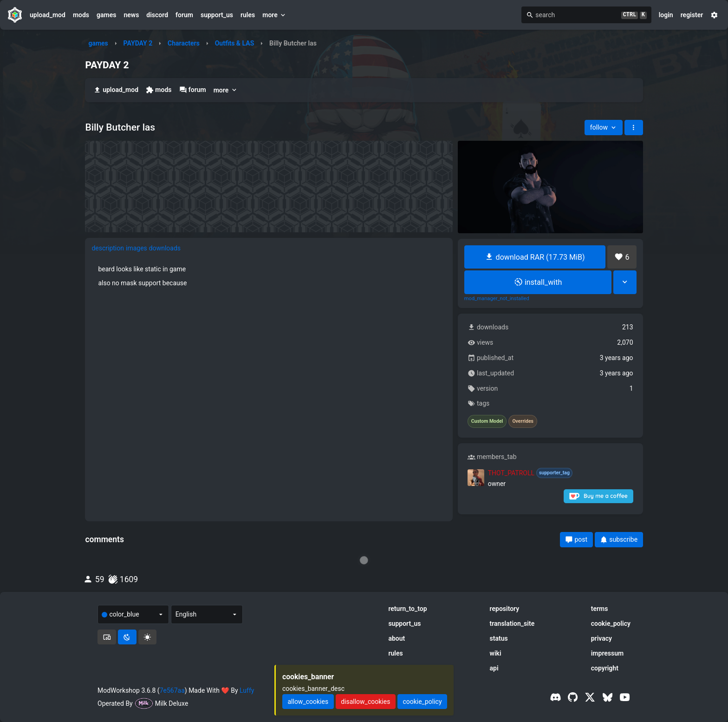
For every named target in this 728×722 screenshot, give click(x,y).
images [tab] (136, 248)
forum (184, 15)
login (666, 15)
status (499, 638)
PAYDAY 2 (138, 43)
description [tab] (108, 248)
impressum (608, 653)
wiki (496, 653)
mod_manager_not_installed (497, 299)
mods (81, 15)
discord (157, 15)
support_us (217, 15)
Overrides (523, 421)
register (692, 15)
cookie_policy (611, 624)
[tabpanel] (269, 276)
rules (248, 15)
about (396, 638)
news (131, 15)
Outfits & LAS (235, 43)
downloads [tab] (165, 248)
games (106, 15)
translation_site (512, 624)
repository (505, 609)
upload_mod (48, 15)
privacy (601, 638)
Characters (184, 43)
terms (600, 609)
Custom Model (487, 421)
